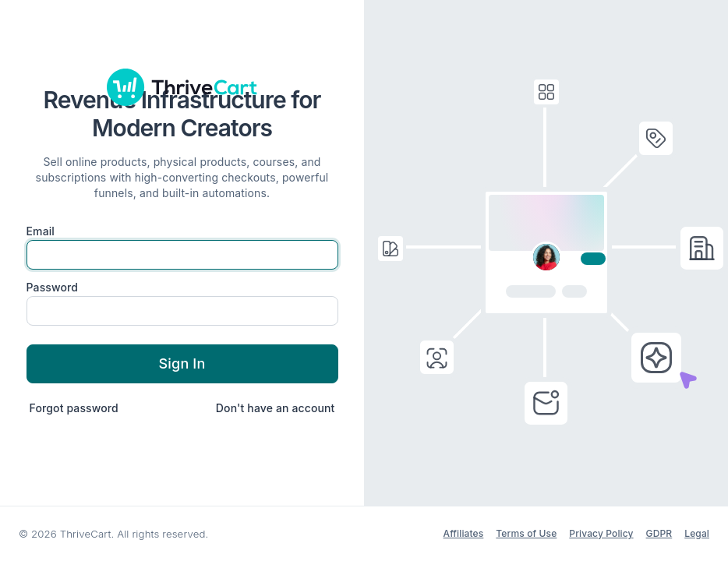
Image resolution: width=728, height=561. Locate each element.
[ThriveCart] (182, 87)
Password (53, 288)
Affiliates (464, 533)
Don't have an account (276, 408)
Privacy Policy (601, 533)
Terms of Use (526, 533)
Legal (697, 533)
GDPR (659, 533)
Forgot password (74, 408)
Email (41, 231)
